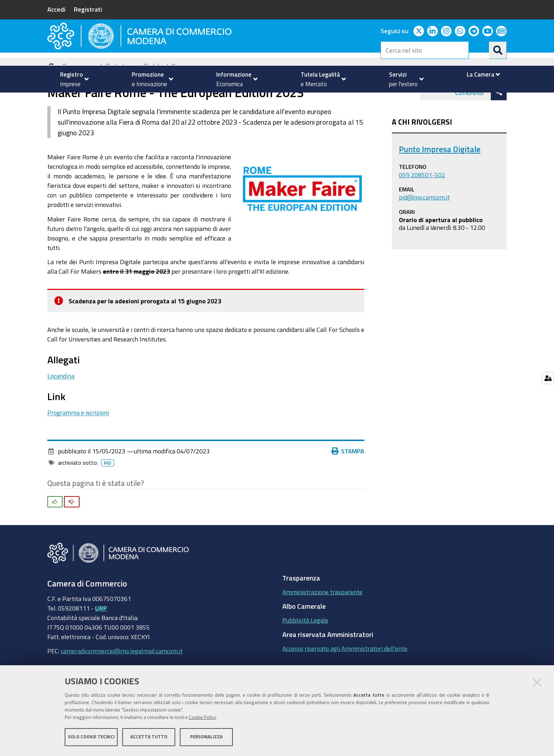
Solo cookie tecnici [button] (91, 737)
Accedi (56, 9)
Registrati (88, 9)
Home (52, 100)
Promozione (78, 100)
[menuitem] (71, 79)
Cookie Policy (202, 718)
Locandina (61, 410)
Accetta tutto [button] (149, 737)
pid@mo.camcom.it (424, 231)
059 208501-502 (422, 209)
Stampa (348, 486)
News (179, 100)
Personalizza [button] (206, 737)
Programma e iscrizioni (78, 447)
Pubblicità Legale (305, 655)
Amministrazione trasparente (322, 626)
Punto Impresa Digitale (134, 100)
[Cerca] (498, 50)
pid (108, 498)
